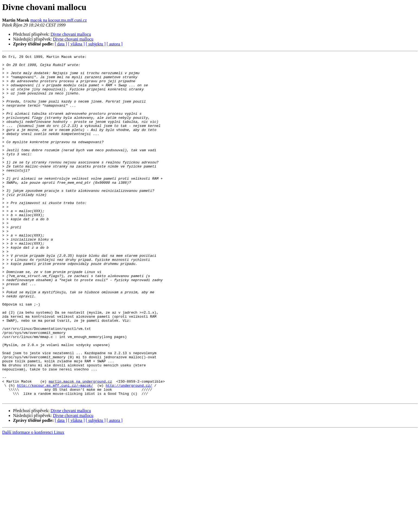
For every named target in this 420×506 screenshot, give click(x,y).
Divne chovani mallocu (71, 34)
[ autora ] (115, 44)
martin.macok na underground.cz (80, 447)
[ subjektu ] (96, 44)
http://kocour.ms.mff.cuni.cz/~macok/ (55, 452)
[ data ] (61, 44)
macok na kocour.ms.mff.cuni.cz (59, 20)
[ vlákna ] (76, 44)
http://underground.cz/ (129, 452)
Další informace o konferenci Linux (33, 501)
